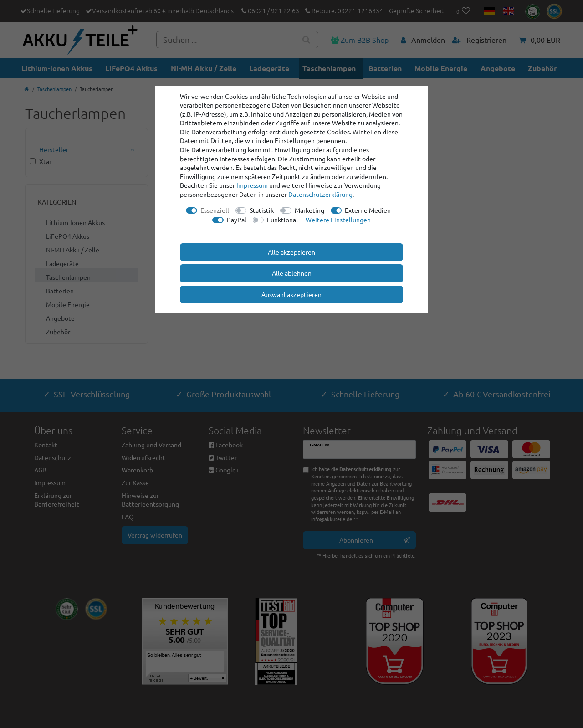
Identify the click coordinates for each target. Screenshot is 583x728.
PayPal (237, 220)
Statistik (262, 210)
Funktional (282, 220)
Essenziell (215, 210)
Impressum (252, 185)
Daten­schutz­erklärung (320, 194)
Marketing (309, 210)
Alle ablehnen (292, 273)
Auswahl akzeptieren (291, 294)
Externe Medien (368, 210)
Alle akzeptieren (291, 252)
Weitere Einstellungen (338, 220)
